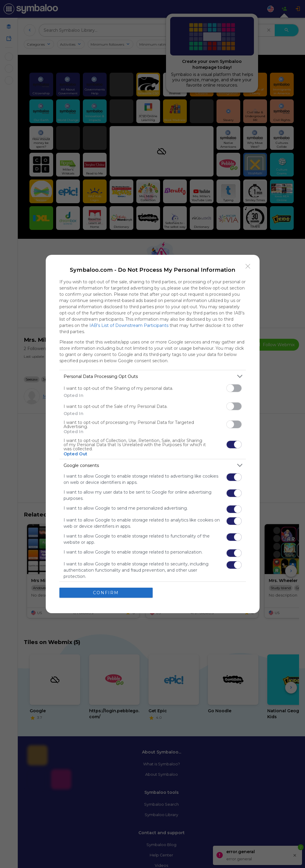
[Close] (248, 266)
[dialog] (153, 434)
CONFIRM (106, 593)
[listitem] (153, 376)
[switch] (234, 388)
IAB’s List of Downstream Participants (129, 325)
